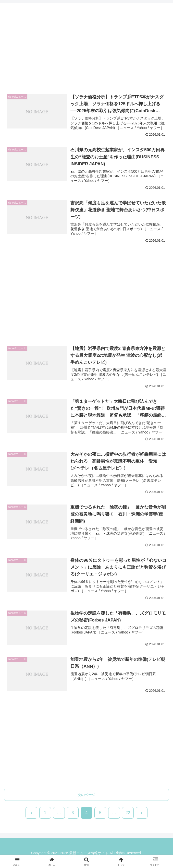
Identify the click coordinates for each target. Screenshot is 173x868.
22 (128, 813)
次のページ (86, 795)
